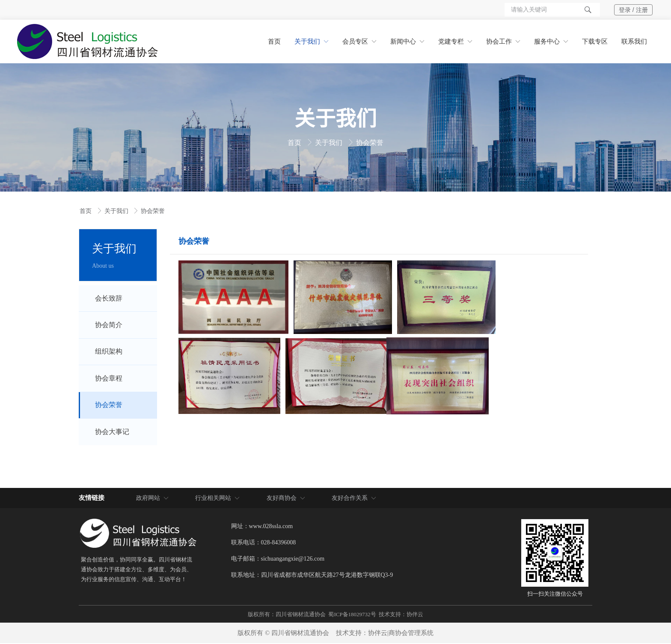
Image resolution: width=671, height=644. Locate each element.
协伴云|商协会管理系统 (401, 634)
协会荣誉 (370, 143)
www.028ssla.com (271, 527)
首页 (295, 143)
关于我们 (330, 143)
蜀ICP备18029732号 (352, 615)
